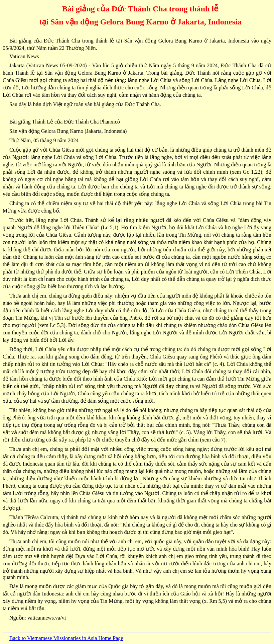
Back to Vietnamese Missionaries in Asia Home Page (66, 638)
